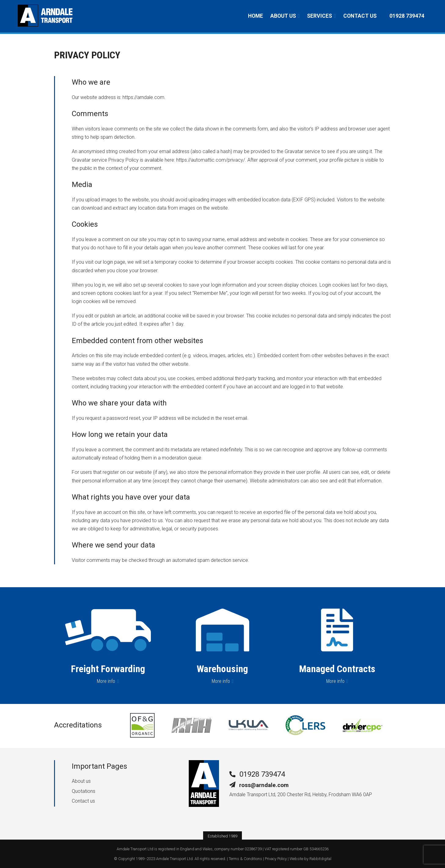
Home (255, 16)
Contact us (360, 16)
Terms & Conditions (245, 859)
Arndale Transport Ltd (174, 859)
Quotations (84, 791)
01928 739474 (262, 774)
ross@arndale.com (264, 785)
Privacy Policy (276, 859)
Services (319, 16)
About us (283, 16)
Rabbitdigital (320, 859)
